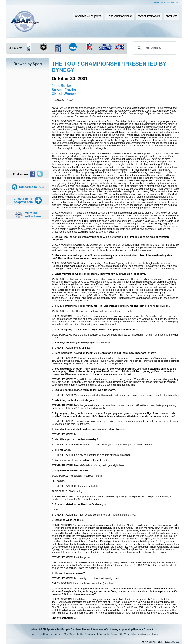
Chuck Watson (64, 94)
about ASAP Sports (88, 16)
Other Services (87, 634)
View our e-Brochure (33, 215)
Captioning (112, 629)
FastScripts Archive (68, 629)
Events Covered (53, 634)
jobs (163, 2)
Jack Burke (61, 86)
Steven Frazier (64, 90)
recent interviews (149, 16)
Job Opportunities (140, 634)
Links (155, 634)
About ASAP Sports (43, 629)
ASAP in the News (107, 634)
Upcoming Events (131, 629)
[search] (154, 48)
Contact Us (150, 629)
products (171, 16)
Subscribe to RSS (31, 187)
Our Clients (70, 634)
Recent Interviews (93, 629)
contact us (173, 2)
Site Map (124, 634)
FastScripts (36, 634)
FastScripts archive (119, 16)
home (156, 2)
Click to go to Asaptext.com (23, 200)
